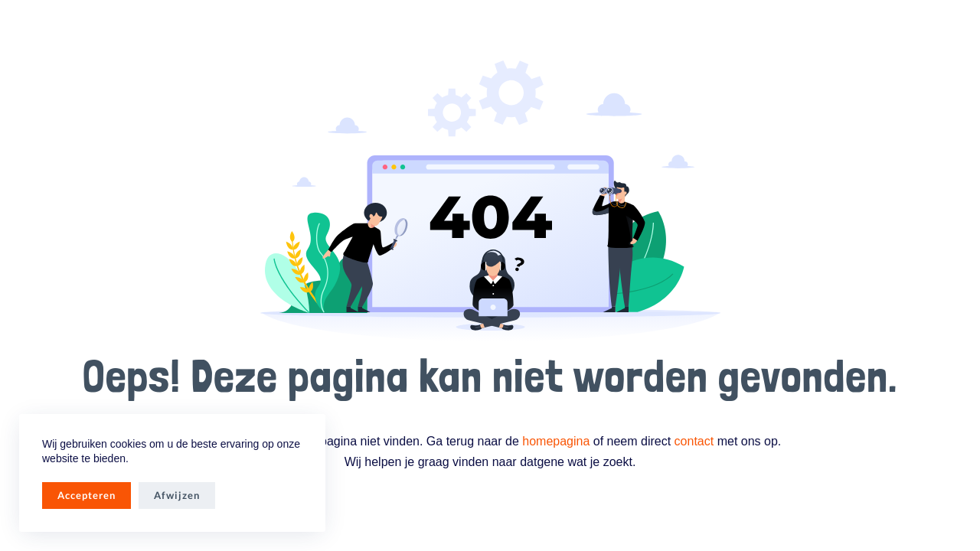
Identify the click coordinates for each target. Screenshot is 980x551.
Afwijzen (177, 495)
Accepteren (87, 495)
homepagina (556, 441)
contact (694, 441)
